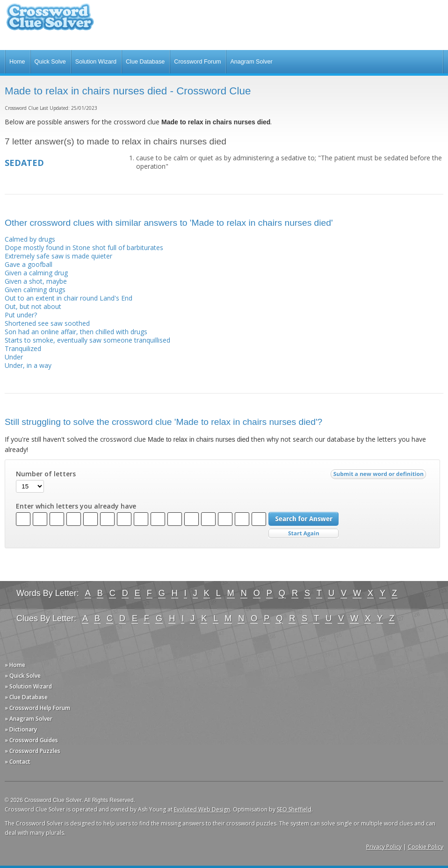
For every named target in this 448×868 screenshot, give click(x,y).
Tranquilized (23, 348)
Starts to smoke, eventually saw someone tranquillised (87, 340)
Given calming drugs (35, 290)
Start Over (303, 534)
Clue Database (145, 62)
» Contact (18, 762)
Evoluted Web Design (202, 809)
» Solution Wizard (28, 686)
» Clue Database (26, 697)
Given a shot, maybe (36, 281)
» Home (15, 665)
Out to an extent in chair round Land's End (69, 298)
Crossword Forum (197, 62)
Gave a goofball (29, 264)
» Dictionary (21, 729)
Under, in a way (28, 365)
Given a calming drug (36, 273)
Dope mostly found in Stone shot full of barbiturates (84, 247)
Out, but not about (33, 306)
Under (14, 357)
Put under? (21, 315)
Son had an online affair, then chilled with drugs (76, 332)
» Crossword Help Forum (37, 708)
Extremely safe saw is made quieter (58, 256)
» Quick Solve (23, 676)
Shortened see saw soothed (47, 323)
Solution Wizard (96, 62)
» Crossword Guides (31, 740)
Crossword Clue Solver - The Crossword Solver (50, 21)
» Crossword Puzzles (33, 751)
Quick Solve (50, 62)
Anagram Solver (251, 62)
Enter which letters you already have (76, 506)
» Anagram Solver (29, 719)
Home (17, 62)
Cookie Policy (426, 847)
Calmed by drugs (30, 239)
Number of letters (46, 474)
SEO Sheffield (294, 809)
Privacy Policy (384, 847)
